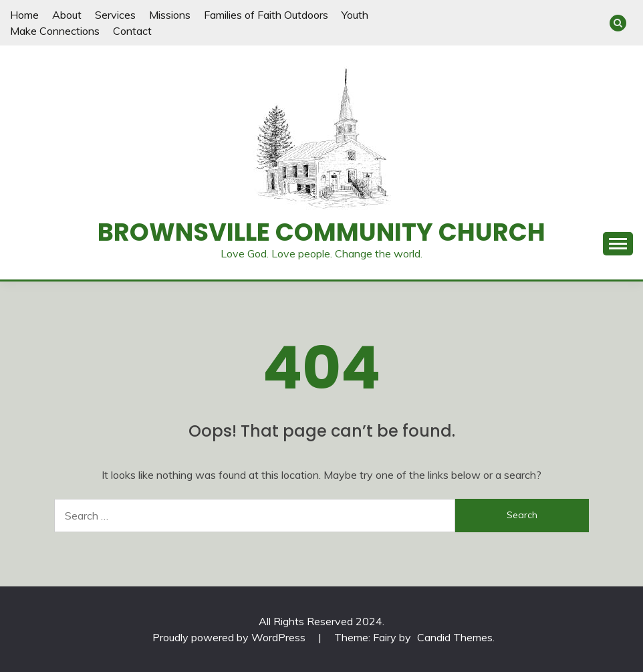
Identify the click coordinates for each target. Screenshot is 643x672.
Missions (170, 15)
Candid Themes (455, 637)
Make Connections (55, 31)
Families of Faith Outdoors (266, 15)
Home (24, 15)
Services (115, 15)
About (67, 15)
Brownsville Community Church (321, 232)
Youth (355, 15)
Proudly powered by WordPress (230, 637)
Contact (132, 31)
